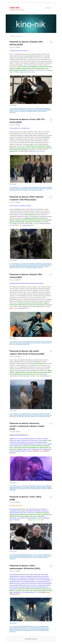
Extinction (33, 628)
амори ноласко (35, 414)
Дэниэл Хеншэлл (33, 556)
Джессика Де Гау (16, 189)
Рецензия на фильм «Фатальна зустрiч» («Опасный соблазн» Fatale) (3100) (27, 426)
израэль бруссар (13, 629)
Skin (36, 555)
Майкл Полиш (43, 110)
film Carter (24, 342)
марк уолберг (43, 189)
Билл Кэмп (40, 555)
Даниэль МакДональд (18, 556)
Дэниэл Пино (19, 487)
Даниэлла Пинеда (47, 264)
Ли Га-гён (42, 342)
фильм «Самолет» (20, 268)
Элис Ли (29, 190)
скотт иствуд (22, 111)
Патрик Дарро (49, 189)
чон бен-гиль (38, 343)
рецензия (49, 110)
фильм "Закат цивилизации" (26, 630)
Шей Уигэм (28, 416)
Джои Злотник (26, 265)
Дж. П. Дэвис (12, 265)
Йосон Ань (50, 265)
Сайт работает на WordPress (31, 639)
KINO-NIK (15, 8)
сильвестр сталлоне (14, 111)
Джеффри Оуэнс (48, 486)
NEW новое (16, 109)
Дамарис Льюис (35, 486)
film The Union (25, 187)
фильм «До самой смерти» (19, 416)
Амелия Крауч (42, 628)
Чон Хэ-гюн (12, 344)
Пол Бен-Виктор (28, 266)
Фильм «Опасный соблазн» (23, 489)
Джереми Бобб (21, 415)
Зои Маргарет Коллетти (42, 556)
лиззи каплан (27, 629)
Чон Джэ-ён (43, 343)
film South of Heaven (26, 414)
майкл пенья (46, 629)
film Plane (24, 264)
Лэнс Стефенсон (26, 487)
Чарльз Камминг (29, 268)
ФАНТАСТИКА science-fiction (21, 628)
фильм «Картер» (26, 343)
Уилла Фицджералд (29, 111)
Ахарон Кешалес (42, 414)
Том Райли (16, 630)
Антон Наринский (38, 109)
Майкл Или (39, 487)
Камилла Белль (30, 342)
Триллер (28, 109)
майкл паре (42, 415)
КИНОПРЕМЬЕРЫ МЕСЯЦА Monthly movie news (29, 627)
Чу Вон (17, 344)
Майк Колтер (37, 110)
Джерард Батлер (19, 265)
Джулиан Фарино (24, 189)
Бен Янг (47, 628)
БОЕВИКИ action (22, 109)
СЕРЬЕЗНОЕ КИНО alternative (25, 555)
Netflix (37, 628)
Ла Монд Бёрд (30, 110)
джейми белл (26, 556)
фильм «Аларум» (38, 111)
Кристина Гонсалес (29, 415)
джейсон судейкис (14, 415)
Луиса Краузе (24, 557)
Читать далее (14, 105)
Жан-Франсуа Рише (34, 265)
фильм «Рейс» (13, 268)
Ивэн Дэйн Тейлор (43, 265)
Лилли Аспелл (34, 629)
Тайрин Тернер (13, 489)
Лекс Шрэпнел (21, 629)
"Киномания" (25, 486)
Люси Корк (31, 189)
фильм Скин (40, 557)
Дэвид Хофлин (13, 487)
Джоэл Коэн (17, 110)
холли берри (24, 190)
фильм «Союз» (17, 190)
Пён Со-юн (15, 343)
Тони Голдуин (46, 266)
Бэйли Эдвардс (45, 109)
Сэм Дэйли (49, 487)
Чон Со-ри (49, 343)
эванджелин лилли (35, 416)
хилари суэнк (44, 489)
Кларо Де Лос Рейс (14, 266)
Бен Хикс (48, 414)
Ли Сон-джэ (47, 342)
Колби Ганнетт (17, 557)
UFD (28, 264)
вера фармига (46, 555)
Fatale (29, 486)
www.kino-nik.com (28, 72)
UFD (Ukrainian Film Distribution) (36, 264)
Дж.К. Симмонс (44, 187)
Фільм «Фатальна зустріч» (35, 489)
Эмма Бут (34, 630)
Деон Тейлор (42, 486)
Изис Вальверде (23, 110)
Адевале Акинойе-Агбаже (34, 187)
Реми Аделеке (35, 266)
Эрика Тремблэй (41, 630)
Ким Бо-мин (37, 342)
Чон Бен (32, 343)
